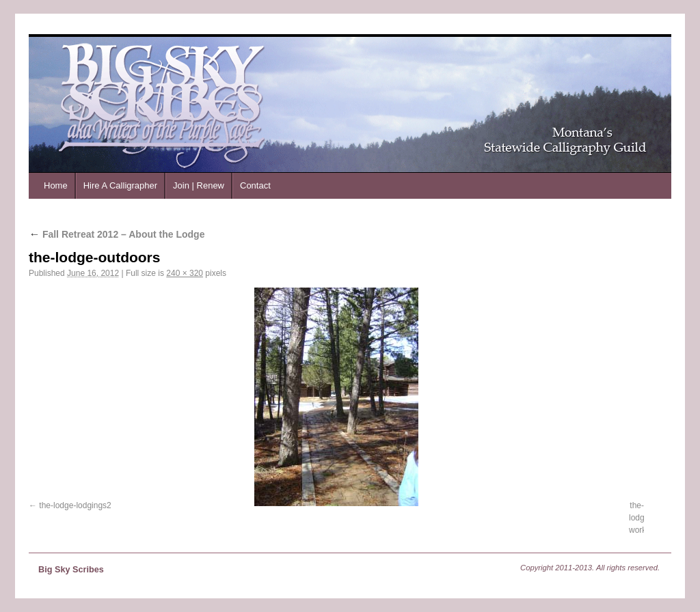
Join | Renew (199, 185)
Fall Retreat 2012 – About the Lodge (117, 234)
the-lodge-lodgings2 (75, 505)
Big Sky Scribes (71, 570)
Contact (255, 185)
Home (56, 185)
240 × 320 (185, 273)
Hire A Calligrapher (120, 185)
